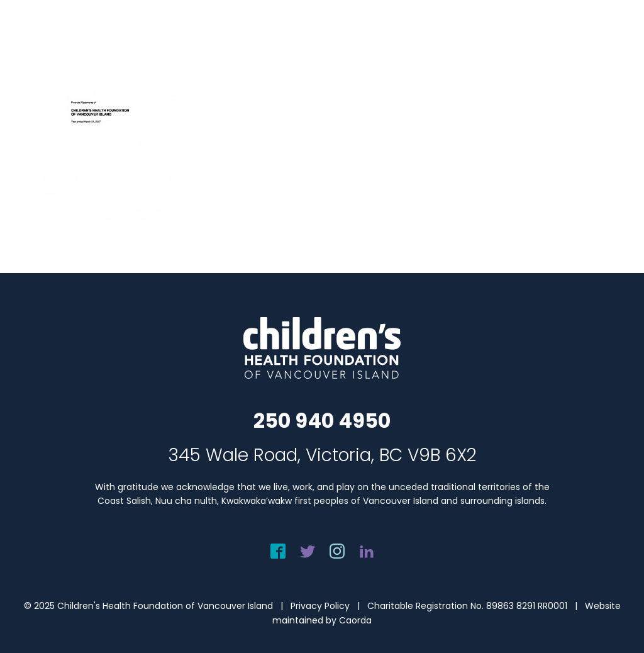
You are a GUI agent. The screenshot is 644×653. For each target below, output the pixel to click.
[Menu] (619, 35)
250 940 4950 (322, 421)
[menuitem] (619, 35)
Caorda (355, 620)
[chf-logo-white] (67, 35)
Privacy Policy (320, 606)
